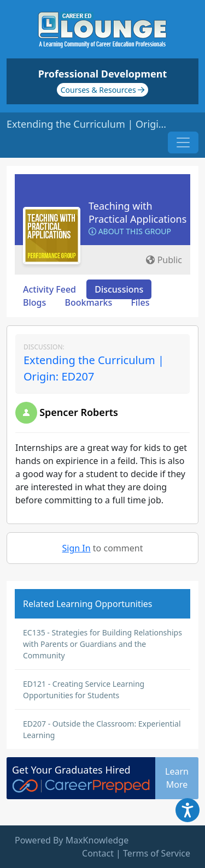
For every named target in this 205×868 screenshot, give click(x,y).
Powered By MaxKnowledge (72, 840)
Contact (98, 853)
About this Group (130, 231)
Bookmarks (88, 302)
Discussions (119, 289)
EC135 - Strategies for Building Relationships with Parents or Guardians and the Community (102, 644)
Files (140, 302)
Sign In (77, 548)
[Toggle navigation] (183, 142)
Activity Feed (49, 289)
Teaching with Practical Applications (137, 212)
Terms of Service (157, 853)
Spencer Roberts (79, 412)
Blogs (34, 302)
